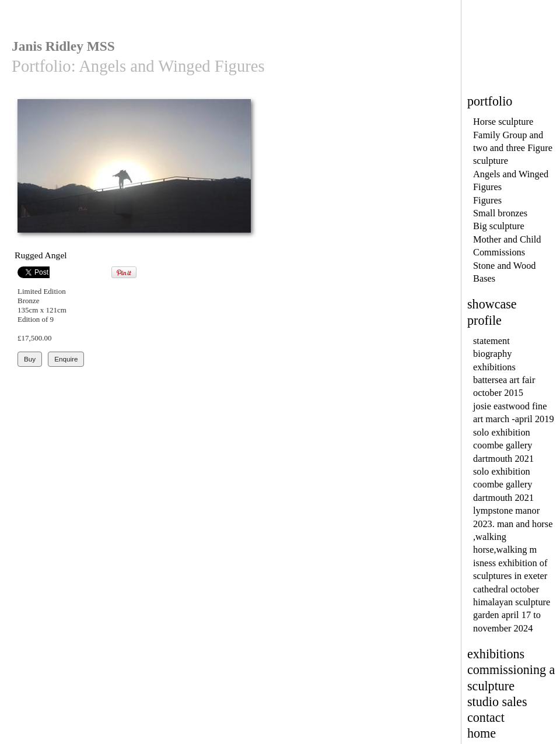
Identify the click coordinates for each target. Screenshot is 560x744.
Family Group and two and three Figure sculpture (513, 148)
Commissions (499, 252)
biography (492, 354)
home (482, 733)
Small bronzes (500, 213)
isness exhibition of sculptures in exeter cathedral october (510, 576)
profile (484, 320)
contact (486, 717)
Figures (487, 200)
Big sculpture (499, 226)
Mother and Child (507, 239)
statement (491, 341)
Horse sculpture (503, 122)
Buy (30, 359)
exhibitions (494, 367)
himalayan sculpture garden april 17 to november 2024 (512, 615)
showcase (492, 304)
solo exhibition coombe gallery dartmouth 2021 (503, 445)
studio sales (497, 702)
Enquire (66, 359)
